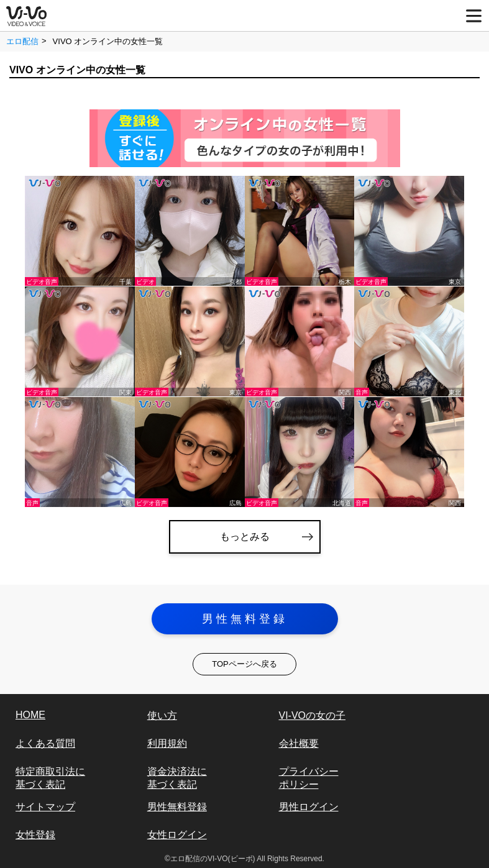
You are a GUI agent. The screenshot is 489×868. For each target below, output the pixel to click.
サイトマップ (45, 807)
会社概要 (299, 743)
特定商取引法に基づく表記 (50, 778)
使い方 (162, 715)
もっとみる (245, 537)
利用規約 (167, 743)
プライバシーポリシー (309, 778)
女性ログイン (177, 835)
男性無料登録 (245, 619)
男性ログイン (309, 807)
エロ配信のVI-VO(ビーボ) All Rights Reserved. (247, 859)
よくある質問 (45, 743)
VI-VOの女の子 (313, 715)
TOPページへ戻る (244, 664)
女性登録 (35, 835)
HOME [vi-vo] (30, 715)
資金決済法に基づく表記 (177, 778)
